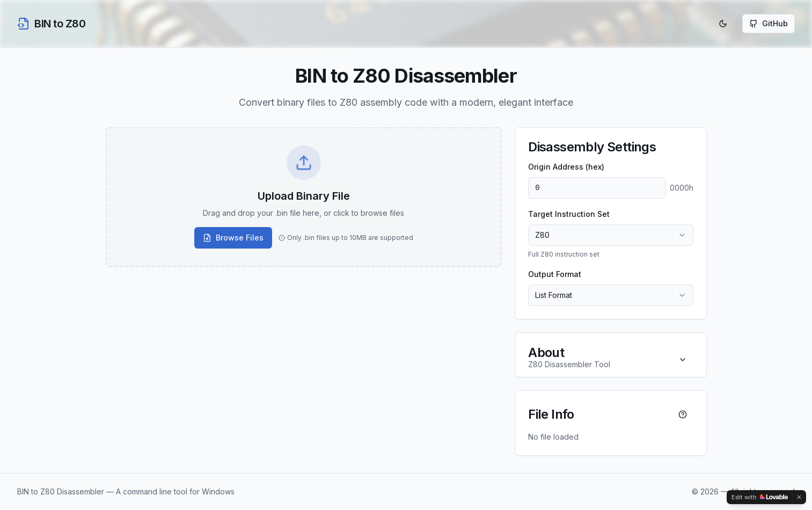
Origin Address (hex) (566, 167)
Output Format (555, 274)
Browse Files (233, 238)
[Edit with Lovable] (760, 497)
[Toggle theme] (723, 24)
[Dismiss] (799, 497)
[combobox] (610, 235)
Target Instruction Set (569, 214)
